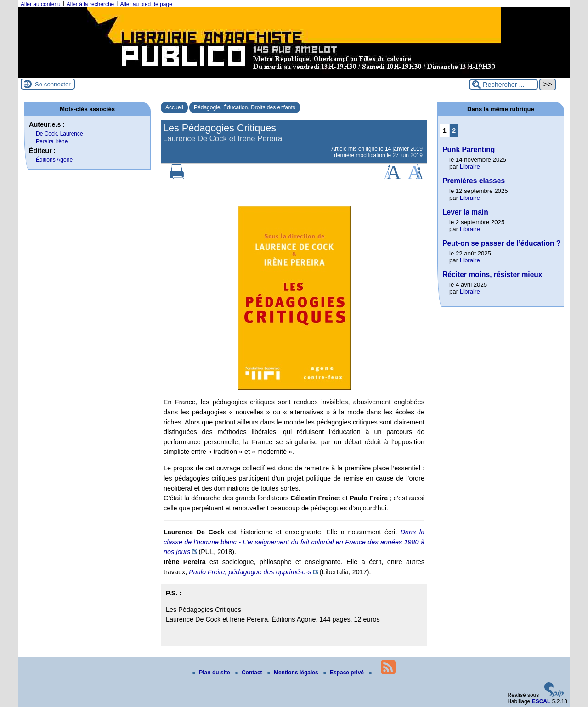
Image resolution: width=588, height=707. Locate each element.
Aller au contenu (41, 4)
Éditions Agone (54, 160)
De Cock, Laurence (59, 134)
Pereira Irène (52, 141)
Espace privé (344, 673)
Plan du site (212, 673)
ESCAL (541, 701)
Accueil (174, 107)
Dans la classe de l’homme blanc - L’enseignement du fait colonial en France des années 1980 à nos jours (294, 542)
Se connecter (53, 84)
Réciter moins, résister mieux (492, 274)
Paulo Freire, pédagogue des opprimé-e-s (250, 572)
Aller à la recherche (90, 4)
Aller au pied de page (146, 4)
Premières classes (474, 181)
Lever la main (465, 212)
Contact (249, 673)
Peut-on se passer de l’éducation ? (501, 243)
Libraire (470, 167)
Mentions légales (294, 673)
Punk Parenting (469, 150)
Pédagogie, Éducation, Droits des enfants (245, 107)
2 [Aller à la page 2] (454, 130)
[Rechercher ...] (503, 85)
